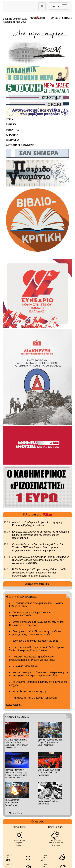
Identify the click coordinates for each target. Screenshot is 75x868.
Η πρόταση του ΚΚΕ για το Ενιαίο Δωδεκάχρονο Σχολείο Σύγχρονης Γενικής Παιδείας (36, 649)
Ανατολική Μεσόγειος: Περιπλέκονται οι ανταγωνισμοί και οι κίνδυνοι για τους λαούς (32, 658)
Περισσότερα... (14, 705)
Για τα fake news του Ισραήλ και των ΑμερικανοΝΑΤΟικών (30, 614)
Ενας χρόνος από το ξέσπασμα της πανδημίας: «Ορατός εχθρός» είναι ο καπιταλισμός (36, 633)
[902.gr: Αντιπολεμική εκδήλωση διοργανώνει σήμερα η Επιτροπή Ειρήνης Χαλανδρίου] (7, 522)
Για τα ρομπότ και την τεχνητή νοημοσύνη (35, 698)
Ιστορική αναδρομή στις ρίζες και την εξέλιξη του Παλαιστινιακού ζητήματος (36, 624)
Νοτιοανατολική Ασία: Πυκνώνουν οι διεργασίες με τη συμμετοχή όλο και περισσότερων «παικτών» (39, 674)
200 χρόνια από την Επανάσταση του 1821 (35, 641)
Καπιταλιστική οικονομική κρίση (29, 691)
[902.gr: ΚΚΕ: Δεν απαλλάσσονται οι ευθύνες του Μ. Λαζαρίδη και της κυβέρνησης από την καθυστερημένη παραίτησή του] (7, 532)
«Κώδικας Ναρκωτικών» (25, 666)
